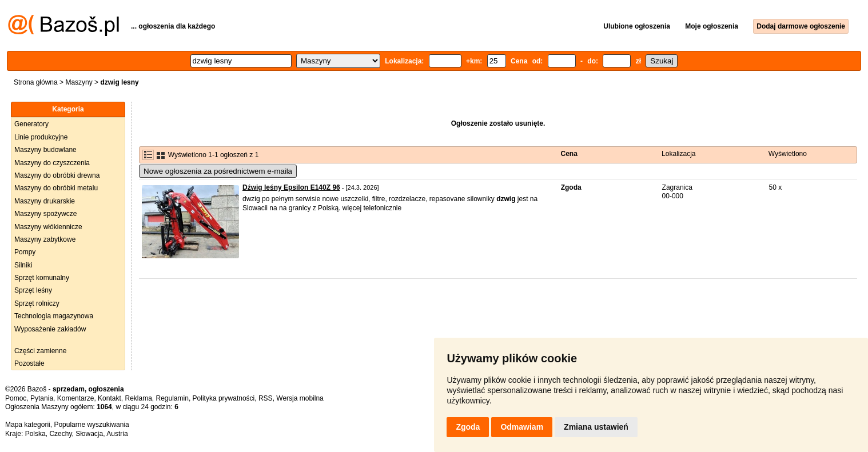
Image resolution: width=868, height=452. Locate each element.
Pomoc (16, 398)
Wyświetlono (788, 154)
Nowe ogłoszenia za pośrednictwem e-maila (218, 171)
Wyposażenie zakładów (50, 329)
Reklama (138, 398)
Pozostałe (29, 363)
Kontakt (110, 398)
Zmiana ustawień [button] (596, 427)
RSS (266, 398)
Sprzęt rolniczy (37, 303)
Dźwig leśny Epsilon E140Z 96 (291, 187)
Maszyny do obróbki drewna (57, 175)
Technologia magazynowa (54, 316)
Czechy (60, 434)
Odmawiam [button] (522, 427)
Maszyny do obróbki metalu (56, 188)
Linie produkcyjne (41, 137)
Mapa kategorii (28, 425)
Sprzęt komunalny (42, 278)
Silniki (23, 265)
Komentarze (76, 398)
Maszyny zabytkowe (45, 239)
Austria (117, 434)
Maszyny (79, 82)
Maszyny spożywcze (45, 214)
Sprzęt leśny (33, 290)
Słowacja (89, 434)
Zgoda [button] (468, 427)
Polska (35, 434)
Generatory (31, 124)
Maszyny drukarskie (45, 201)
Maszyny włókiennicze (48, 227)
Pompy (25, 252)
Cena (569, 154)
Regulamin (172, 398)
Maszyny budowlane (45, 150)
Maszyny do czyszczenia (52, 163)
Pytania (42, 398)
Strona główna (36, 82)
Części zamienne (40, 351)
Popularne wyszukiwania (91, 425)
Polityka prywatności (224, 398)
